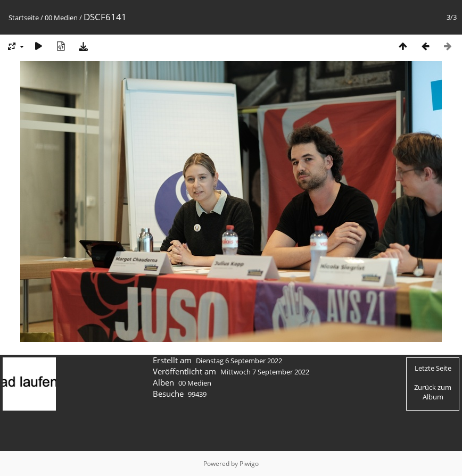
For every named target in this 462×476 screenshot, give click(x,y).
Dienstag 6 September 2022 (239, 361)
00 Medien (61, 18)
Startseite (24, 18)
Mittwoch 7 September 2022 (265, 372)
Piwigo (249, 464)
